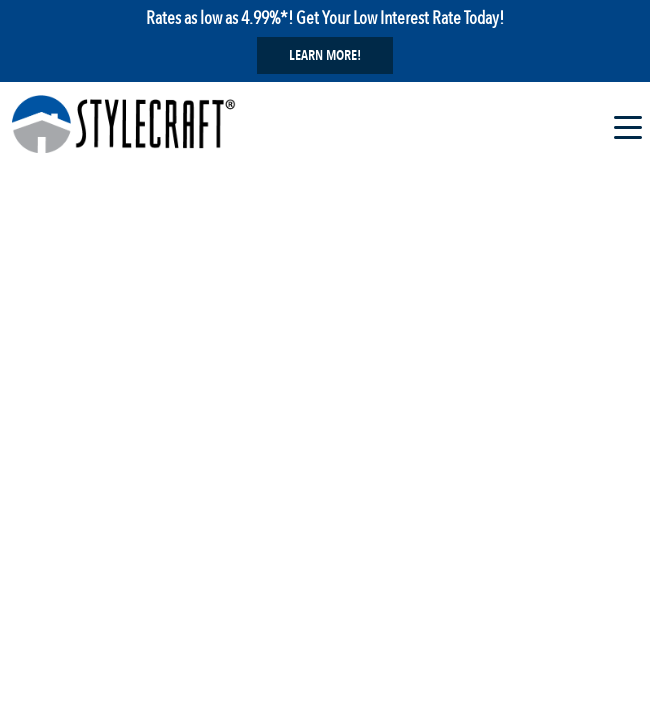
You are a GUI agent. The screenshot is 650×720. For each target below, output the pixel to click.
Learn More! (325, 55)
